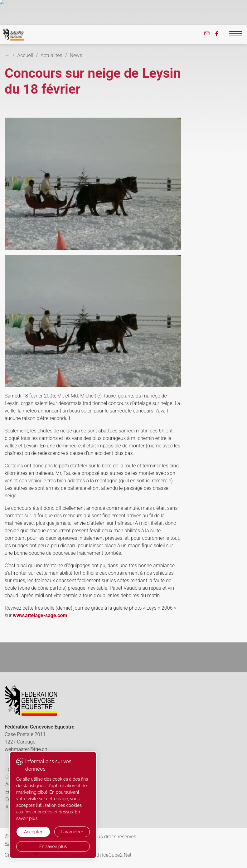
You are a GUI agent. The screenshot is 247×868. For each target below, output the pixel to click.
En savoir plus (53, 846)
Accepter (33, 832)
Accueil (25, 55)
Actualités (51, 55)
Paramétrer (72, 832)
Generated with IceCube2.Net (99, 855)
